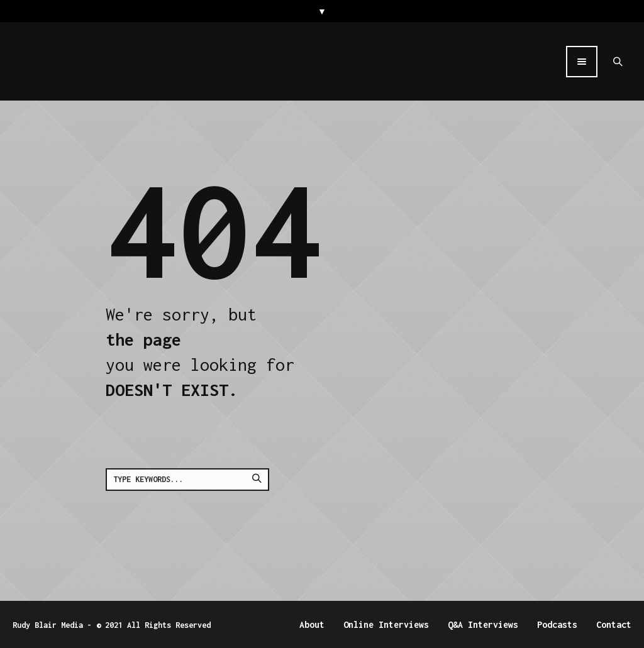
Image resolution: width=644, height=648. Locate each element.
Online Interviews (386, 624)
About (312, 624)
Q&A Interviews (483, 624)
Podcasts (557, 624)
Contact (614, 624)
